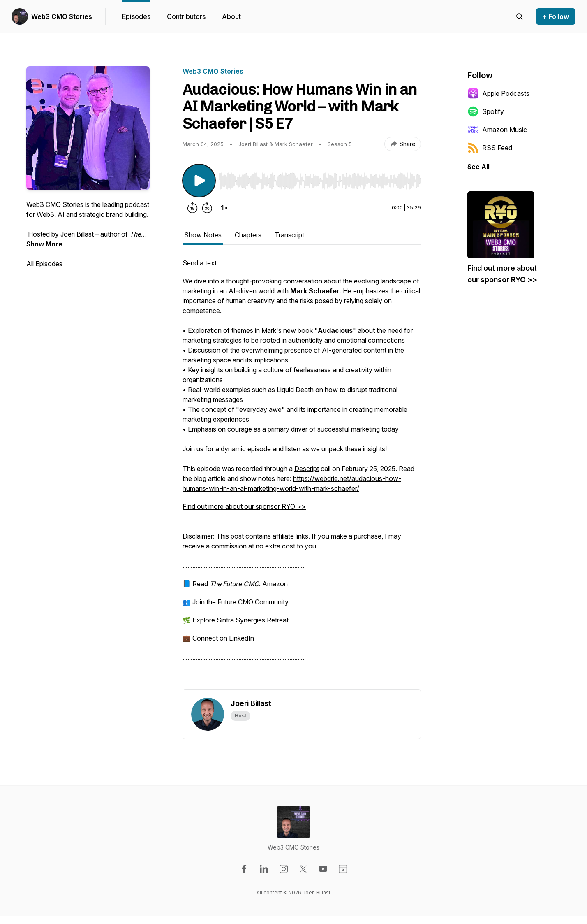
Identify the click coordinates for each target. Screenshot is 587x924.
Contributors (186, 16)
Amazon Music (497, 130)
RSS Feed (490, 148)
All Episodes (44, 264)
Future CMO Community (253, 602)
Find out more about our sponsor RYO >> (244, 506)
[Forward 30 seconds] (207, 208)
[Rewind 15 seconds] (192, 208)
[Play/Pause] (199, 181)
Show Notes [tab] (203, 235)
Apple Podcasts (498, 93)
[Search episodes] (520, 16)
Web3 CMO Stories (62, 16)
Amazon (275, 584)
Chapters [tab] (248, 235)
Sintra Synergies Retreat (253, 620)
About (231, 16)
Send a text (200, 263)
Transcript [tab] (289, 235)
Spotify (486, 111)
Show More (44, 244)
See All (478, 167)
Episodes (136, 16)
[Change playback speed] (224, 208)
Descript (307, 469)
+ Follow (556, 16)
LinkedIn (242, 638)
